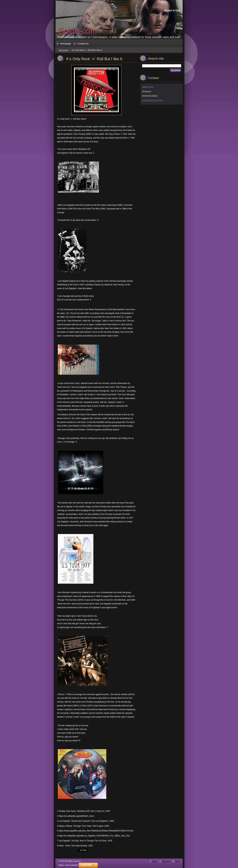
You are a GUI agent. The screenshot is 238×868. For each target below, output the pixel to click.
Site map (166, 861)
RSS (177, 861)
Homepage (63, 50)
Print (154, 861)
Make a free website (68, 865)
